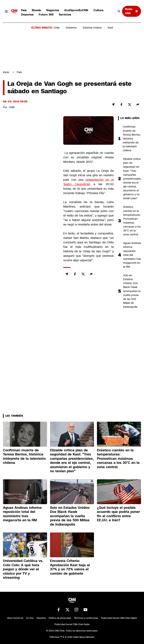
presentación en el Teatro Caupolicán (88, 182)
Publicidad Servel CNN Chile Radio (72, 624)
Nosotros (41, 618)
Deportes (27, 14)
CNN (12, 107)
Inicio (6, 72)
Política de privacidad (60, 618)
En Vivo (30, 618)
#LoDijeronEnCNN (76, 10)
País (24, 10)
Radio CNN (132, 11)
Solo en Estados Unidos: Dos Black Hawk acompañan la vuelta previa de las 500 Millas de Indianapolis (132, 291)
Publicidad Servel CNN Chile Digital (119, 618)
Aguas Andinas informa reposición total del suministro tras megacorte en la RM (132, 255)
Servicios (65, 14)
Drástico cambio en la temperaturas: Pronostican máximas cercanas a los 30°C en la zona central (132, 221)
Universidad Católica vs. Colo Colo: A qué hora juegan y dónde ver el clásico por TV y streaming (23, 569)
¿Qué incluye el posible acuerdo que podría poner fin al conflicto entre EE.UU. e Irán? (118, 514)
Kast (110, 28)
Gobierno (71, 28)
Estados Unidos (92, 28)
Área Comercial (15, 618)
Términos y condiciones (86, 618)
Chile (57, 28)
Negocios (53, 10)
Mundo (36, 10)
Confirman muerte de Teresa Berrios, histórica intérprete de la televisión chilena (132, 138)
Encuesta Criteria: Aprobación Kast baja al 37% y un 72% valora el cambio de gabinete (70, 567)
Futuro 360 (46, 14)
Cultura (98, 10)
